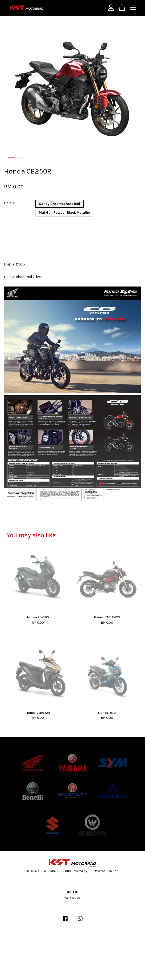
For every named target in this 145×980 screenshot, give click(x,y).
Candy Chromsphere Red (59, 204)
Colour (9, 203)
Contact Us (73, 898)
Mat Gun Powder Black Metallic (64, 213)
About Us (72, 892)
